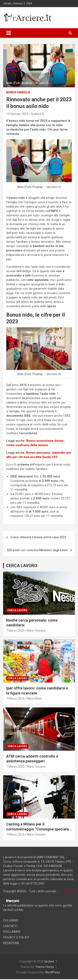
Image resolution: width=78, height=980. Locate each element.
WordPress (53, 972)
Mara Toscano (36, 631)
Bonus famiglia (18, 92)
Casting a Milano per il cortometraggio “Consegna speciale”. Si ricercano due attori (39, 829)
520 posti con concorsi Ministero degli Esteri (37, 550)
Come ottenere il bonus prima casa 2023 (38, 537)
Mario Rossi (34, 698)
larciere (49, 961)
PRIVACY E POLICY (16, 937)
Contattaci (66, 891)
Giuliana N (37, 114)
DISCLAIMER (12, 932)
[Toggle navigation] (9, 33)
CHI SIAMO (11, 920)
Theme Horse (45, 967)
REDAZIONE (11, 943)
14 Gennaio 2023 (17, 114)
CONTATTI (10, 926)
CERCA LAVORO (22, 566)
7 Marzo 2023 (15, 631)
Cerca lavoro (17, 610)
